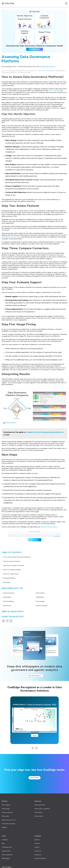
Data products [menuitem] (39, 815)
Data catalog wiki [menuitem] (7, 851)
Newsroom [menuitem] (38, 851)
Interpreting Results (9, 578)
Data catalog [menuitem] (6, 804)
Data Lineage (40, 601)
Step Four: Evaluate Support (12, 570)
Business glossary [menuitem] (7, 811)
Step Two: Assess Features (12, 561)
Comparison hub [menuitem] (7, 844)
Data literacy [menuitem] (39, 811)
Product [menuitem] (5, 800)
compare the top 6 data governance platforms (45, 432)
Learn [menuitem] (4, 834)
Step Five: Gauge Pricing (11, 574)
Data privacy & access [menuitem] (9, 818)
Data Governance (9, 593)
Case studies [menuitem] (6, 863)
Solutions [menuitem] (38, 800)
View (35, 735)
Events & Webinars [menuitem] (40, 855)
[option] (34, 720)
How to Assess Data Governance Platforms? (17, 557)
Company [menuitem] (38, 834)
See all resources (35, 676)
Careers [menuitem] (37, 844)
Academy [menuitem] (5, 837)
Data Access (7, 606)
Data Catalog (40, 593)
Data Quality (7, 597)
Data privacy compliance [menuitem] (42, 807)
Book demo (35, 778)
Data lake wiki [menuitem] (6, 848)
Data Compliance (9, 601)
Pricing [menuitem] (4, 867)
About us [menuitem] (37, 837)
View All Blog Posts (13, 611)
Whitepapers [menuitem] (6, 855)
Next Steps (7, 582)
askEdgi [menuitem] (4, 825)
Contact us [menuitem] (38, 848)
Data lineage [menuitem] (6, 807)
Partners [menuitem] (37, 841)
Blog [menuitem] (3, 841)
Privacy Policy (57, 536)
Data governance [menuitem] (40, 804)
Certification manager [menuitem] (9, 822)
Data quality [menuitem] (6, 815)
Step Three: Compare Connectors (14, 565)
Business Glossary (42, 606)
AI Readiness (40, 597)
